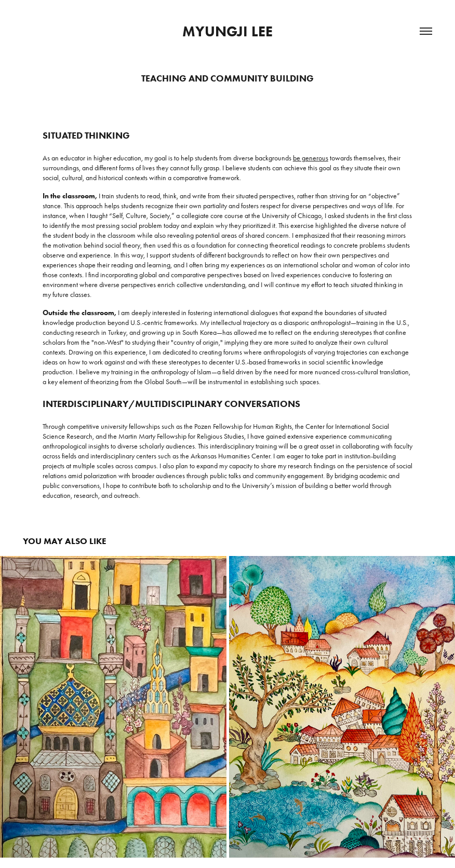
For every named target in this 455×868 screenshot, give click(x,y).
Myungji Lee (228, 31)
